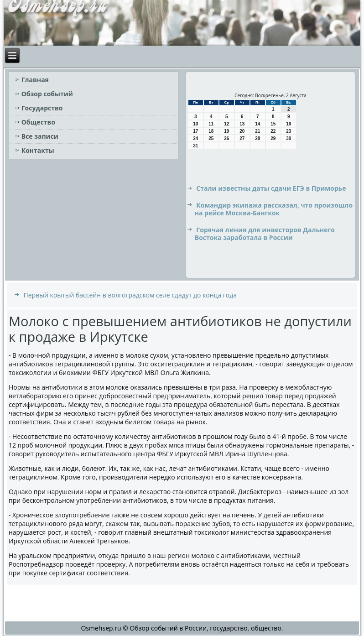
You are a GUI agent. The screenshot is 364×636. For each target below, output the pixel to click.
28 (257, 138)
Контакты (38, 150)
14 (257, 124)
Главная (35, 80)
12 (226, 124)
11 (211, 124)
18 (211, 131)
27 (242, 138)
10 (195, 124)
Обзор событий (47, 94)
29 (273, 138)
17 (195, 131)
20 (242, 131)
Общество (38, 122)
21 (257, 131)
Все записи (40, 136)
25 (211, 138)
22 (273, 131)
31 (195, 146)
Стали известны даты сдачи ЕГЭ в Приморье (271, 188)
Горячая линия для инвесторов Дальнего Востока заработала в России (265, 234)
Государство (42, 108)
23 (289, 131)
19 (226, 131)
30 (289, 138)
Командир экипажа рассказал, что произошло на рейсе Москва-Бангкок (274, 209)
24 (195, 138)
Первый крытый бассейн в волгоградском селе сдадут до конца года (130, 295)
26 (226, 138)
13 (242, 124)
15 (273, 124)
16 (289, 124)
